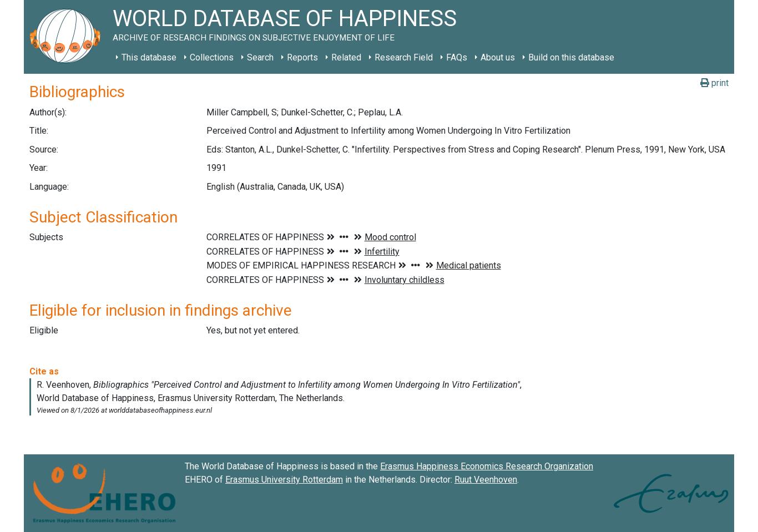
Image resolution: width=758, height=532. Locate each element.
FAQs (457, 57)
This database (149, 57)
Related (346, 57)
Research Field (404, 57)
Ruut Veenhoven (486, 480)
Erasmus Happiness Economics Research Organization (487, 466)
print (714, 83)
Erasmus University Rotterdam (284, 480)
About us (498, 57)
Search (260, 57)
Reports (302, 57)
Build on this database (571, 57)
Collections (212, 57)
